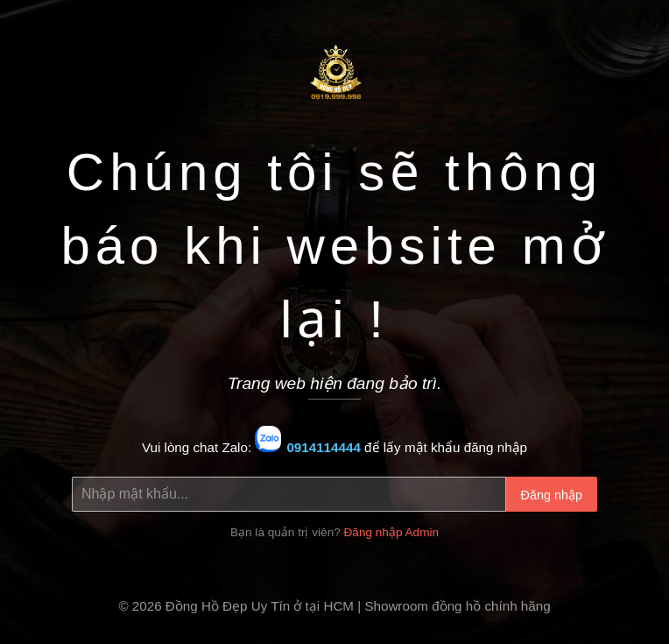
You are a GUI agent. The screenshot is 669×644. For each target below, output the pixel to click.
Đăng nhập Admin (392, 532)
